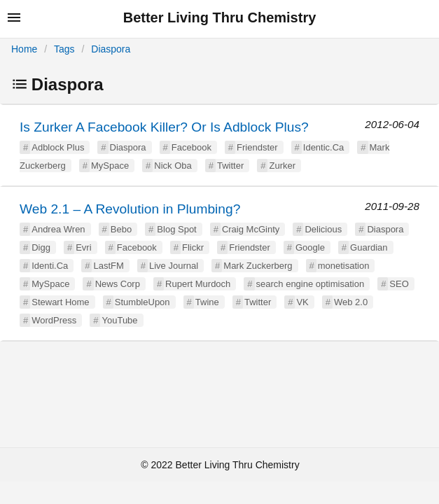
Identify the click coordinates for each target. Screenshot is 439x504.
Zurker (282, 166)
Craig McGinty (251, 229)
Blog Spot (176, 229)
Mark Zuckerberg (258, 266)
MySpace (110, 166)
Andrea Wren (58, 229)
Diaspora (111, 49)
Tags (64, 49)
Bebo (121, 229)
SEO (399, 284)
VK (302, 302)
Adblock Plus (58, 147)
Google (310, 247)
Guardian (369, 247)
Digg (41, 247)
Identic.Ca (324, 147)
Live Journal (174, 266)
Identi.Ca (50, 266)
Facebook (191, 147)
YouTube (119, 320)
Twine (207, 302)
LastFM (108, 266)
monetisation (344, 266)
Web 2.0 (351, 302)
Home (24, 49)
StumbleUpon (142, 302)
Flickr (193, 247)
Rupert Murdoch (198, 284)
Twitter (230, 166)
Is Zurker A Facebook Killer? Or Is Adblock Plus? (164, 127)
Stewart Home (60, 302)
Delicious (323, 229)
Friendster (257, 147)
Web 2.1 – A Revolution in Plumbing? (130, 209)
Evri (83, 247)
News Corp (118, 284)
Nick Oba (173, 166)
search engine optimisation (311, 284)
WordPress (54, 320)
